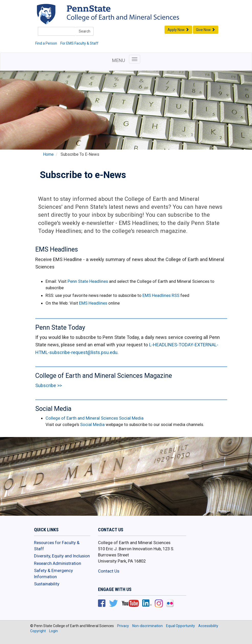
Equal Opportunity (180, 626)
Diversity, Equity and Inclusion (62, 556)
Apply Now (178, 30)
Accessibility (208, 626)
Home (48, 154)
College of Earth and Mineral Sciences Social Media (95, 418)
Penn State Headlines (88, 281)
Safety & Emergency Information (53, 574)
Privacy (123, 626)
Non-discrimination (147, 626)
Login (53, 631)
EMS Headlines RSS (161, 295)
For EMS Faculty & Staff (79, 43)
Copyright (38, 631)
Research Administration (58, 563)
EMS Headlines (94, 303)
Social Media (92, 424)
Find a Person (46, 43)
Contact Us (109, 571)
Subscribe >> (49, 385)
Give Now (206, 30)
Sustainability (47, 584)
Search (85, 31)
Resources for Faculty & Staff (57, 546)
